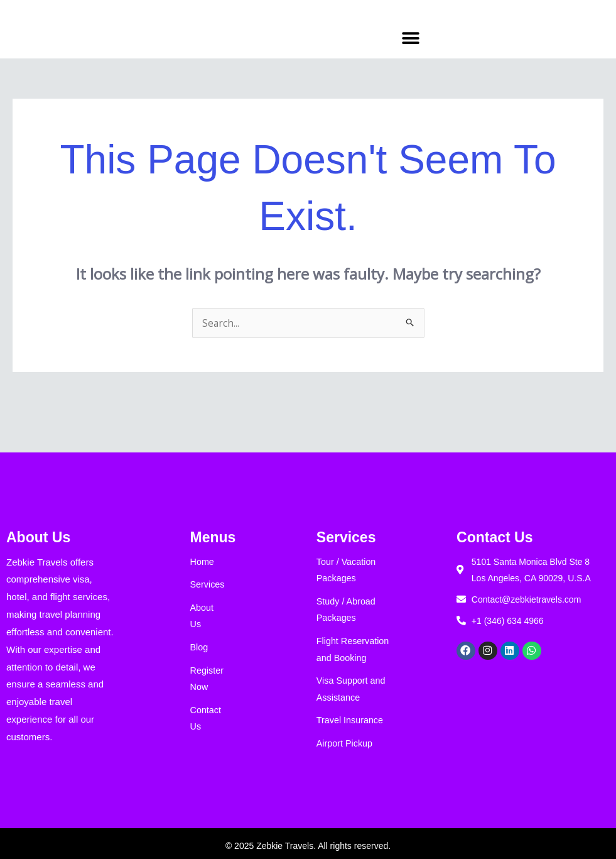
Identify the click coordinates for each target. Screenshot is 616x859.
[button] (410, 38)
